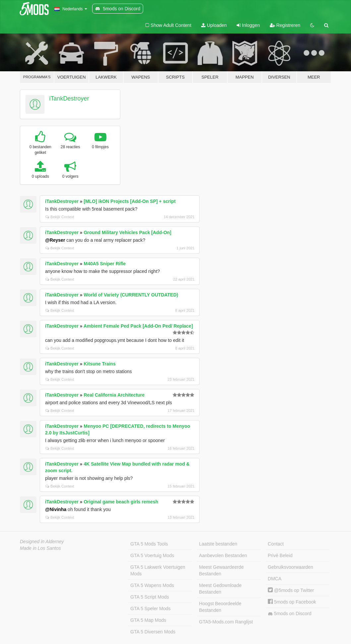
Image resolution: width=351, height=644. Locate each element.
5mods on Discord (290, 614)
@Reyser (55, 240)
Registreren (285, 25)
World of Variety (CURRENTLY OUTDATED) (131, 295)
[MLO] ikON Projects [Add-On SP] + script (129, 201)
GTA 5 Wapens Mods (152, 585)
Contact (276, 544)
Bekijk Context (60, 217)
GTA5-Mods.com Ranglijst (226, 622)
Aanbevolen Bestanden (223, 555)
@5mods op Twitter (291, 590)
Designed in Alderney (42, 542)
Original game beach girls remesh (121, 502)
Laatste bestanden (218, 544)
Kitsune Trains (99, 364)
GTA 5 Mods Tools (149, 544)
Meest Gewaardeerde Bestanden (222, 570)
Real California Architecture (114, 395)
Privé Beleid (280, 555)
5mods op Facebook (292, 602)
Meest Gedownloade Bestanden (220, 589)
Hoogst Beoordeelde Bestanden (220, 607)
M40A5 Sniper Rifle (105, 264)
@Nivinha (56, 509)
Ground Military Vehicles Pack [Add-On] (127, 232)
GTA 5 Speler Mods (150, 609)
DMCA (275, 579)
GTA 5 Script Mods (149, 597)
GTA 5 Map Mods (148, 620)
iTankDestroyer (69, 98)
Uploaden (214, 25)
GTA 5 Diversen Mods (153, 632)
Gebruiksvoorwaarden (291, 567)
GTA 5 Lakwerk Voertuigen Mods (158, 570)
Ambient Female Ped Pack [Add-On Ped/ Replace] (138, 326)
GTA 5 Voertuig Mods (152, 555)
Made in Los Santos (40, 548)
